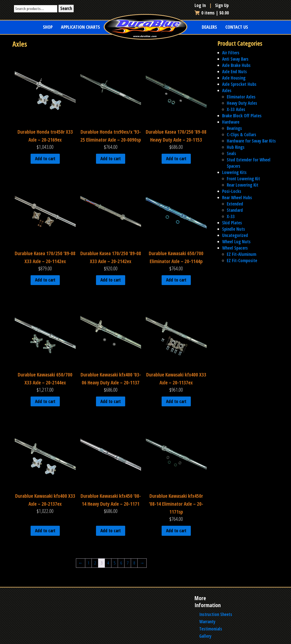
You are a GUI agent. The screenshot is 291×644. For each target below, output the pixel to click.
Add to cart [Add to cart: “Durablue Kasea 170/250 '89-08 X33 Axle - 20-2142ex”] (111, 280)
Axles (227, 91)
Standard (235, 210)
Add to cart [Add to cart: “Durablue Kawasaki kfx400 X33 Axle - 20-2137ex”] (45, 531)
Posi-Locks (232, 191)
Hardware (231, 122)
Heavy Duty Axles (242, 103)
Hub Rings (236, 147)
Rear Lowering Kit (243, 185)
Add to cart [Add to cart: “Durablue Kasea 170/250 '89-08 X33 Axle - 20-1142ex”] (45, 280)
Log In (201, 5)
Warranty (207, 622)
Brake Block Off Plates (242, 116)
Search (66, 8)
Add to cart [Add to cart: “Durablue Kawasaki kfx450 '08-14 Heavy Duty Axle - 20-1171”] (111, 531)
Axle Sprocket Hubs (239, 84)
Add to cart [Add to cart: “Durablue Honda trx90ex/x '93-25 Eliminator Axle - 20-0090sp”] (111, 159)
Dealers (209, 27)
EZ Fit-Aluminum (241, 254)
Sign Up (222, 5)
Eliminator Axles (241, 97)
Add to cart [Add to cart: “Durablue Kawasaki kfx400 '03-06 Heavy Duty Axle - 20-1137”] (111, 401)
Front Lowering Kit (243, 179)
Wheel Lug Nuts (236, 242)
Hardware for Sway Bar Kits (251, 141)
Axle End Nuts (234, 72)
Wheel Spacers (235, 248)
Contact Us (237, 27)
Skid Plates (232, 223)
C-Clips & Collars (241, 135)
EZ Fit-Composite (242, 261)
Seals (231, 153)
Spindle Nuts (234, 229)
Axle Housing (234, 78)
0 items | (212, 13)
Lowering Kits (234, 172)
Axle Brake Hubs (236, 65)
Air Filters (231, 53)
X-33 (231, 216)
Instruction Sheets (216, 614)
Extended (235, 204)
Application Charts (80, 27)
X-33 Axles (236, 109)
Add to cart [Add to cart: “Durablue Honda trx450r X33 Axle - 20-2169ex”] (45, 159)
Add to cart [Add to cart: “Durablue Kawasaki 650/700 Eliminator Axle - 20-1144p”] (176, 280)
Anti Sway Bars (235, 59)
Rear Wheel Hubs (237, 198)
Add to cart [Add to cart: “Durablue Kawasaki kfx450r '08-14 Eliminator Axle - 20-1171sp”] (176, 531)
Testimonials (211, 629)
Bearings (234, 128)
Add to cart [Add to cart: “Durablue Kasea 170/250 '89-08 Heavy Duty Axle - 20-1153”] (176, 159)
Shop (48, 27)
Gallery (205, 636)
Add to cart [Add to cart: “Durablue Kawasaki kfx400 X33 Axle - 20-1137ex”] (176, 401)
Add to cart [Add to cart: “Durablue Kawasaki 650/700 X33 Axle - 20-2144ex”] (45, 401)
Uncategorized (235, 235)
